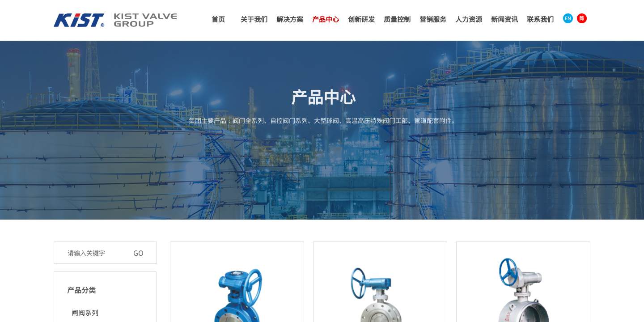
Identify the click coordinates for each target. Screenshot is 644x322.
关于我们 (254, 19)
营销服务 (433, 19)
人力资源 (469, 19)
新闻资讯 (504, 19)
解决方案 (290, 19)
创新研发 (361, 19)
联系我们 (540, 19)
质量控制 (397, 19)
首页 (218, 19)
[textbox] (96, 253)
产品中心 (326, 19)
